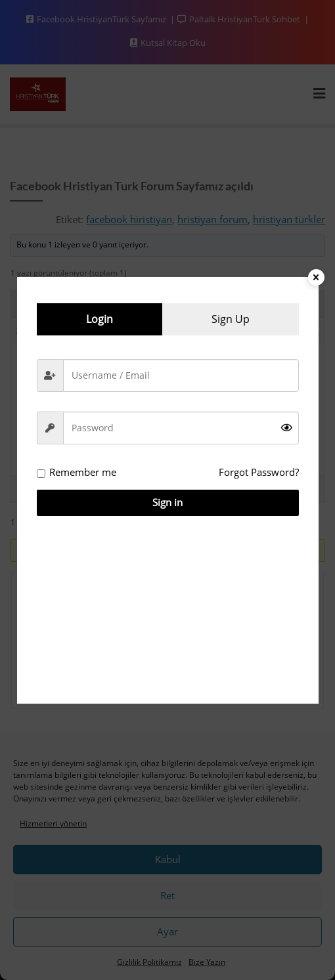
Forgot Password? (259, 472)
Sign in (167, 502)
